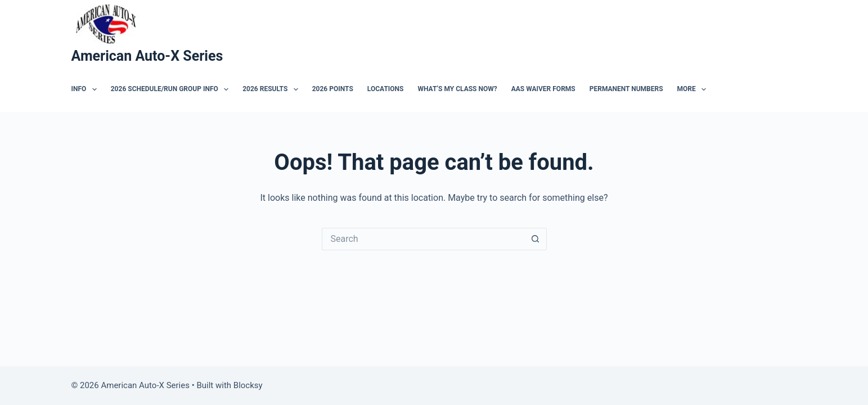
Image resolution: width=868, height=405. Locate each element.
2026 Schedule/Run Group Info (172, 89)
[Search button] (536, 239)
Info (86, 89)
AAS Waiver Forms (543, 89)
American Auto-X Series (147, 56)
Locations (386, 89)
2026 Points (333, 89)
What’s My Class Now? (457, 89)
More (694, 89)
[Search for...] (423, 239)
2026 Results (273, 89)
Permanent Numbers (626, 89)
